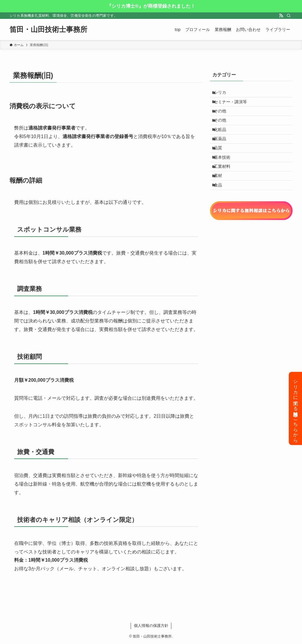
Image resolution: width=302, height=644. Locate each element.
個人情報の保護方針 (151, 626)
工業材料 (226, 192)
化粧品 (224, 143)
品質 (221, 168)
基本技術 (226, 180)
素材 (221, 204)
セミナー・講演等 (234, 106)
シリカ (224, 94)
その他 (224, 118)
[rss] (281, 16)
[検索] (289, 16)
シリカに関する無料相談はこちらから (296, 408)
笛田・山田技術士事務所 (48, 30)
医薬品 (224, 155)
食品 (221, 217)
